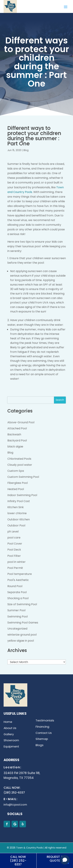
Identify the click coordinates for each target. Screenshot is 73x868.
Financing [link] (42, 727)
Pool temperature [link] (20, 574)
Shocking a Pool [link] (18, 598)
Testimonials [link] (45, 721)
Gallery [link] (9, 734)
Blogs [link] (40, 745)
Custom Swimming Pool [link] (23, 477)
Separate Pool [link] (17, 592)
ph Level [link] (13, 532)
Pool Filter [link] (14, 556)
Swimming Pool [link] (18, 617)
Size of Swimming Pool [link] (22, 604)
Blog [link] (26, 150)
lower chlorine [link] (17, 513)
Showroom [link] (11, 740)
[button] (66, 7)
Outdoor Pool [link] (16, 525)
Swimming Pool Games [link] (23, 623)
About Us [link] (10, 728)
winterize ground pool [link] (22, 635)
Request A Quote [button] (55, 859)
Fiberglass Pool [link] (18, 483)
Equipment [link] (11, 747)
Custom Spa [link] (16, 471)
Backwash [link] (14, 434)
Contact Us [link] (44, 733)
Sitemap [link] (42, 739)
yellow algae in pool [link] (21, 641)
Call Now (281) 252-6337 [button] (18, 861)
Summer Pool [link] (16, 610)
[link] (10, 12)
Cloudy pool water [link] (20, 465)
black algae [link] (15, 447)
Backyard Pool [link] (17, 440)
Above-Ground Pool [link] (21, 422)
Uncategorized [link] (17, 629)
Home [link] (8, 722)
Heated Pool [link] (16, 489)
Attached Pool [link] (17, 428)
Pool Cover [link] (15, 544)
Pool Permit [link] (15, 568)
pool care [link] (14, 538)
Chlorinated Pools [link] (19, 459)
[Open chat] (65, 860)
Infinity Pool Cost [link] (19, 501)
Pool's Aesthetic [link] (18, 580)
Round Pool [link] (15, 586)
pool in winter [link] (16, 562)
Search (60, 400)
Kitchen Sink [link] (16, 507)
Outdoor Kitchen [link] (19, 519)
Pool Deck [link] (14, 550)
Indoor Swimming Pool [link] (22, 495)
